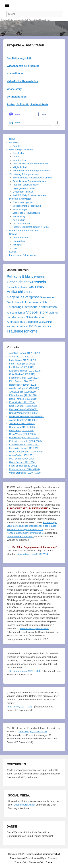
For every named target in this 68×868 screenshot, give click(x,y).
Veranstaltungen (21, 224)
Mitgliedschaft (20, 167)
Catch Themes (46, 862)
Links (15, 248)
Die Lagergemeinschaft (21, 149)
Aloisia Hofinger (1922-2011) (24, 388)
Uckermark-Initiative (23, 192)
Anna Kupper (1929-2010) (23, 392)
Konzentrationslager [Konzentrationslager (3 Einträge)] (18, 326)
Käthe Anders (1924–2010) (23, 395)
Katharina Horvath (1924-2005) (25, 441)
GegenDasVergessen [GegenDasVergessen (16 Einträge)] (24, 297)
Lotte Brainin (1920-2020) (23, 360)
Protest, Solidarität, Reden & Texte (31, 227)
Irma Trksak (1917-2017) (22, 364)
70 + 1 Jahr (19, 220)
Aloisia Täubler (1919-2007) (24, 420)
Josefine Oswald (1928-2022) (25, 353)
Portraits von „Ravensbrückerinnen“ (31, 164)
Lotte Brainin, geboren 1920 (35, 628)
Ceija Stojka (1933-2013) (22, 374)
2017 (31, 707)
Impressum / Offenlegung (22, 255)
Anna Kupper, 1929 (29, 732)
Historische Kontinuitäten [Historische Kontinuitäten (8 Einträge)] (39, 307)
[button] (20, 114)
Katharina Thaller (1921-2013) (25, 371)
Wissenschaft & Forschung (23, 66)
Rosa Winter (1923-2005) (23, 434)
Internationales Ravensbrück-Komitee (32, 178)
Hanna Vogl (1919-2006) (22, 427)
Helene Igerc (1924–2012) (23, 385)
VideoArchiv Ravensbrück (23, 81)
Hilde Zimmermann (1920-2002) (26, 452)
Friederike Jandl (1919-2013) (24, 378)
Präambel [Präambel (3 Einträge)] (39, 277)
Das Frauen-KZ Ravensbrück (24, 231)
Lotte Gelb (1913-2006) (21, 430)
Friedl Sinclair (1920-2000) (23, 466)
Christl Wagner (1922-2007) (24, 413)
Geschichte (19, 153)
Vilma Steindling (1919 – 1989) (25, 473)
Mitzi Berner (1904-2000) (23, 459)
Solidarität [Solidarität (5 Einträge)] (32, 322)
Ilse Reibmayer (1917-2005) (24, 438)
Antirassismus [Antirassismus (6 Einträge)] (16, 322)
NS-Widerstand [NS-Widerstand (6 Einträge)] (36, 317)
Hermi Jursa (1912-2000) (23, 462)
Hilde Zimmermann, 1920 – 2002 (24, 671)
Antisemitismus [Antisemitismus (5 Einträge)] (16, 313)
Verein (16, 156)
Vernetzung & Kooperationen (24, 174)
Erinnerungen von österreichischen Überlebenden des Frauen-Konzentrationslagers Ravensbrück (32, 526)
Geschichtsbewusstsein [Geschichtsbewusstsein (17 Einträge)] (26, 282)
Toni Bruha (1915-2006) (22, 423)
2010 (44, 732)
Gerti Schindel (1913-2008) (23, 406)
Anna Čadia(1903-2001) (22, 455)
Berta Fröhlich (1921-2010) (23, 399)
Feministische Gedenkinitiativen (29, 181)
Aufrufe (17, 146)
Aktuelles (14, 142)
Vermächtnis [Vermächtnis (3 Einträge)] (45, 322)
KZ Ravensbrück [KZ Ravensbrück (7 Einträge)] (40, 326)
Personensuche (21, 238)
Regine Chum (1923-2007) (24, 409)
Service (13, 234)
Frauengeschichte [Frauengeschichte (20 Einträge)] (22, 331)
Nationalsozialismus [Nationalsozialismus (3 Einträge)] (18, 287)
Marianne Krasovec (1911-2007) (26, 416)
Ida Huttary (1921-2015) (22, 367)
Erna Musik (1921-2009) (22, 402)
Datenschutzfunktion (25, 805)
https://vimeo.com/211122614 (32, 554)
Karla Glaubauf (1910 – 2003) (25, 445)
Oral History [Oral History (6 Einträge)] (37, 287)
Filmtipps (17, 245)
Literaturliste (19, 241)
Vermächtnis (19, 160)
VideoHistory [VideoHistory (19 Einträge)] (37, 312)
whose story (14, 89)
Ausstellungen (16, 74)
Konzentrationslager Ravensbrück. (25, 533)
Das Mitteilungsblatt (19, 58)
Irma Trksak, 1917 (16, 707)
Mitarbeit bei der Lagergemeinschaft (31, 171)
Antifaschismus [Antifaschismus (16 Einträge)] (19, 292)
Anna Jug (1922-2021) (21, 357)
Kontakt (13, 252)
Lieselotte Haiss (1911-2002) (24, 448)
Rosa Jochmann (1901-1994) (24, 469)
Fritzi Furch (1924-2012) (22, 381)
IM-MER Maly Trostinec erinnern (30, 195)
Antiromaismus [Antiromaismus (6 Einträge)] (31, 302)
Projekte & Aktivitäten (26, 45)
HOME (13, 139)
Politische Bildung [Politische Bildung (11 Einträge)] (20, 276)
